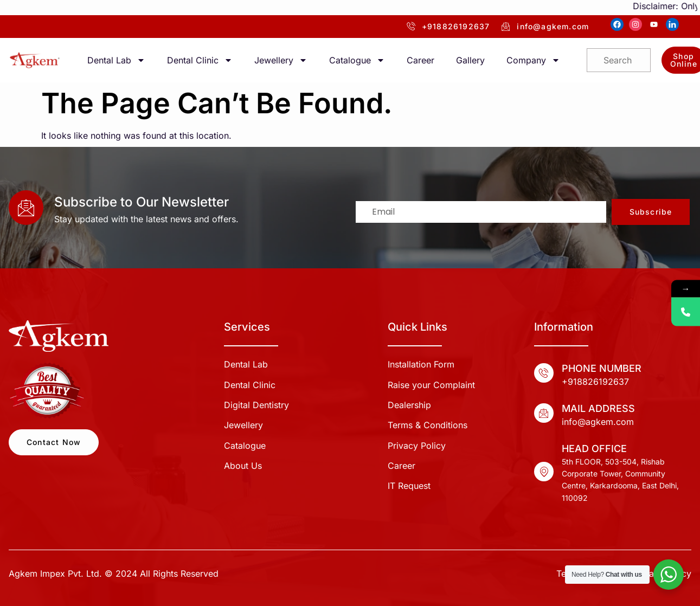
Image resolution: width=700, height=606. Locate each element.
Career (420, 60)
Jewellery (281, 60)
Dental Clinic (200, 60)
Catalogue (357, 60)
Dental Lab (116, 60)
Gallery (470, 60)
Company (533, 60)
